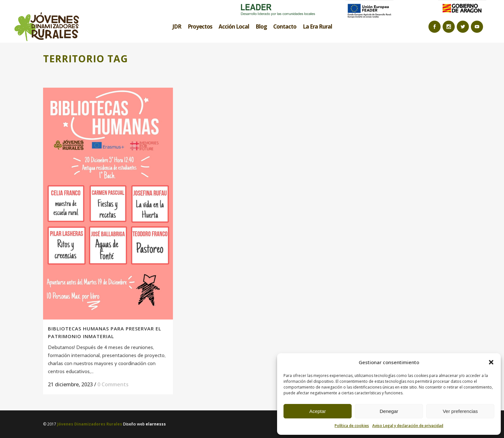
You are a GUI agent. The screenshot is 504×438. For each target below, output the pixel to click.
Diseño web (144, 424)
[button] (491, 362)
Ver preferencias (460, 411)
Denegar (389, 411)
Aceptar (318, 411)
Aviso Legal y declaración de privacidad (408, 426)
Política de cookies (352, 426)
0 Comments (113, 384)
